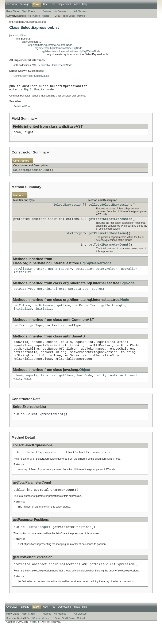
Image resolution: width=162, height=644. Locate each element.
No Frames (60, 11)
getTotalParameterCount (108, 250)
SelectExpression (68, 208)
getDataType (24, 296)
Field (29, 16)
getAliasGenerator (29, 275)
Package (24, 4)
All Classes (80, 11)
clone (18, 389)
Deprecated (64, 4)
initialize (23, 279)
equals (32, 389)
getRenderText (85, 313)
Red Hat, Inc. (35, 640)
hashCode (84, 389)
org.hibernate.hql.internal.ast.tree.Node (50, 45)
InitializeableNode (62, 65)
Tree (53, 4)
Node (125, 307)
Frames (47, 11)
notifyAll (118, 389)
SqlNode (127, 290)
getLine (63, 313)
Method (46, 16)
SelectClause (41, 76)
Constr (36, 16)
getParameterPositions (107, 238)
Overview (12, 4)
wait (134, 389)
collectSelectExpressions (110, 208)
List (66, 238)
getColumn (22, 313)
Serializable (44, 65)
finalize (48, 389)
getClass (66, 389)
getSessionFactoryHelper (97, 275)
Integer (78, 238)
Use (45, 4)
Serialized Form (22, 108)
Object (85, 383)
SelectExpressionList (32, 173)
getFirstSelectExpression (110, 223)
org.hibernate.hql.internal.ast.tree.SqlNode (58, 48)
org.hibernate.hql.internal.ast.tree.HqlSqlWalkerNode (70, 51)
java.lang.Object (18, 36)
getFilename (44, 313)
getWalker (129, 275)
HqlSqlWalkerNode (39, 91)
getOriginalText (51, 296)
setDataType (78, 296)
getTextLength (113, 313)
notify (101, 389)
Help (85, 4)
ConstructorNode (23, 76)
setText (98, 296)
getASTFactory (60, 275)
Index (76, 4)
